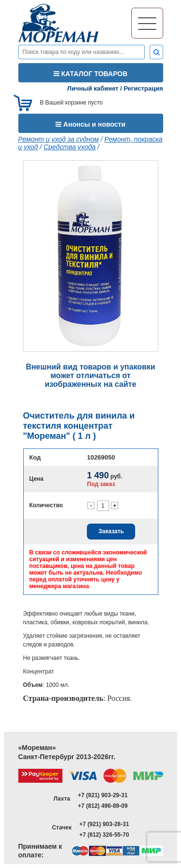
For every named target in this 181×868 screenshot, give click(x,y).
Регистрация (143, 88)
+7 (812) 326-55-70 (104, 835)
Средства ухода (70, 147)
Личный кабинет (93, 88)
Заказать (111, 531)
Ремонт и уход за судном (59, 139)
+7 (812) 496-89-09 (103, 806)
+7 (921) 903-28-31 (104, 824)
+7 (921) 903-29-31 (103, 795)
